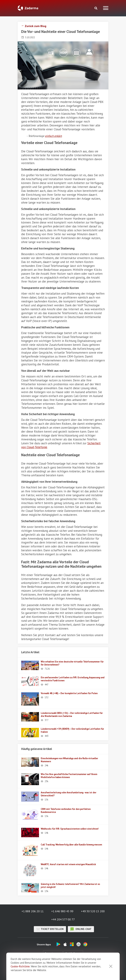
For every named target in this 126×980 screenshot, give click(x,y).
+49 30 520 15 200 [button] (93, 911)
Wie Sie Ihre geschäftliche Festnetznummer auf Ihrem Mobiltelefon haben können (69, 776)
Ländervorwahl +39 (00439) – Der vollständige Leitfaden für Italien (72, 730)
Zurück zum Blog (36, 26)
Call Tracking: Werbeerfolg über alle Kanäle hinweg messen (71, 845)
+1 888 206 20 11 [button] (33, 911)
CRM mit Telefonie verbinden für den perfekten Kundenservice (66, 811)
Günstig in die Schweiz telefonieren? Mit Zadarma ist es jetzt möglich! (70, 886)
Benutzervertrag (92, 968)
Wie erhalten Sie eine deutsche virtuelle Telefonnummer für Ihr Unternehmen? (72, 663)
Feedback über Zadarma (66, 968)
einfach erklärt (53, 136)
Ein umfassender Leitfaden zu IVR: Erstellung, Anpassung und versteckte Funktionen (73, 679)
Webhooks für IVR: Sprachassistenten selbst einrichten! (70, 829)
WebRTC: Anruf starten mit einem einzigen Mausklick (68, 864)
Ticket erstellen (50, 929)
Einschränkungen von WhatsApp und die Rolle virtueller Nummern (69, 760)
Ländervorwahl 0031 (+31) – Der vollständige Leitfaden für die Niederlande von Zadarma (72, 715)
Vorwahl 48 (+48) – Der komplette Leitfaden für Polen (69, 693)
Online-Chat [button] (81, 929)
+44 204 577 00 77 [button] (63, 919)
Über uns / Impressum (37, 968)
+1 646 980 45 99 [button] (62, 911)
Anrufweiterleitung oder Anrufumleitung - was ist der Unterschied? (69, 794)
